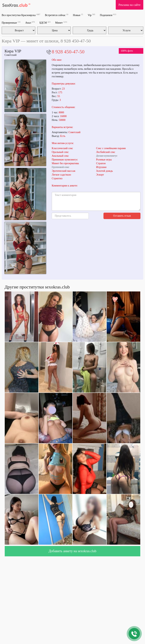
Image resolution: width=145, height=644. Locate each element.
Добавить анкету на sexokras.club (73, 551)
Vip (91, 15)
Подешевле (108, 15)
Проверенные (11, 23)
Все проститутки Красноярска (21, 15)
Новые (78, 15)
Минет (61, 23)
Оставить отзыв (122, 216)
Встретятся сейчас (57, 15)
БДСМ (45, 23)
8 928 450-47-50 (68, 52)
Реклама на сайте (130, 5)
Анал (30, 23)
